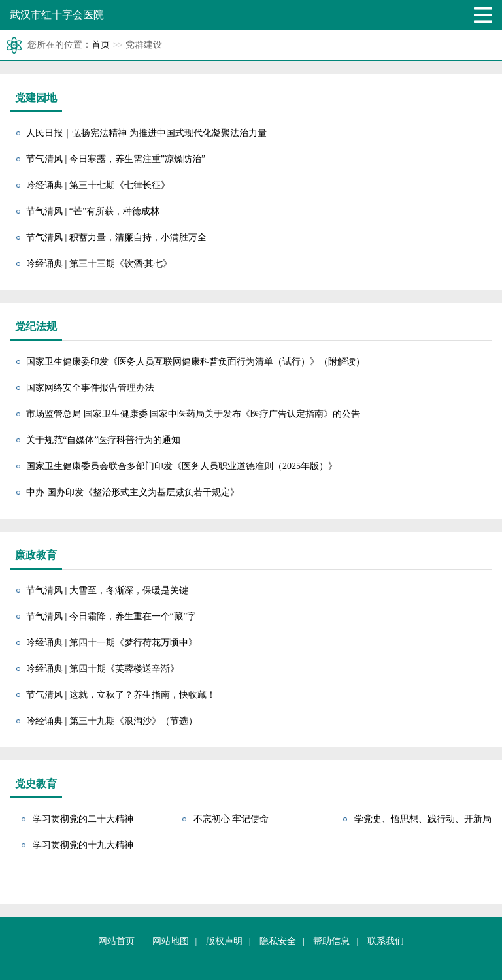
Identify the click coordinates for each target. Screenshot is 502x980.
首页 (101, 45)
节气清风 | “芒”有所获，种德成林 (93, 211)
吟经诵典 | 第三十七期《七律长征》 (98, 185)
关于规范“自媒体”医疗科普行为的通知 (103, 440)
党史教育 (36, 784)
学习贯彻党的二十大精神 (83, 819)
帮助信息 (331, 941)
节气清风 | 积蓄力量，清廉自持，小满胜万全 (116, 237)
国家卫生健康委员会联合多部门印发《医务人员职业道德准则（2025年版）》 (182, 466)
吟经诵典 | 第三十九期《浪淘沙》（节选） (112, 721)
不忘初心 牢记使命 (231, 819)
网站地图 (171, 941)
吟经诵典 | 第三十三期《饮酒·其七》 (99, 264)
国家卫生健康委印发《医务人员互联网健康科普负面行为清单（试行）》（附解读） (195, 362)
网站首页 (116, 941)
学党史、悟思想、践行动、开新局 (423, 819)
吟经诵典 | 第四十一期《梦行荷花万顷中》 (112, 643)
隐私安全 (278, 941)
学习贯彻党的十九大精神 (83, 845)
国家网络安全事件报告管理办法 (90, 388)
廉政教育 (36, 555)
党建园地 (36, 98)
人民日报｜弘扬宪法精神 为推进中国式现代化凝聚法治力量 (146, 133)
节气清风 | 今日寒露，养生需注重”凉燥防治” (116, 159)
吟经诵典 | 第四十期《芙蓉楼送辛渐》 (103, 669)
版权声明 (224, 941)
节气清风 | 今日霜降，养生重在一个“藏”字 (111, 616)
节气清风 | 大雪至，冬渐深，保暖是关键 (107, 590)
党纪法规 (36, 326)
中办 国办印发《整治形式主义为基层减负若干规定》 (133, 492)
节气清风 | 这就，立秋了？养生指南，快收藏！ (121, 695)
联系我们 (386, 941)
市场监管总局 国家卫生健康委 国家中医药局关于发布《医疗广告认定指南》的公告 (193, 414)
